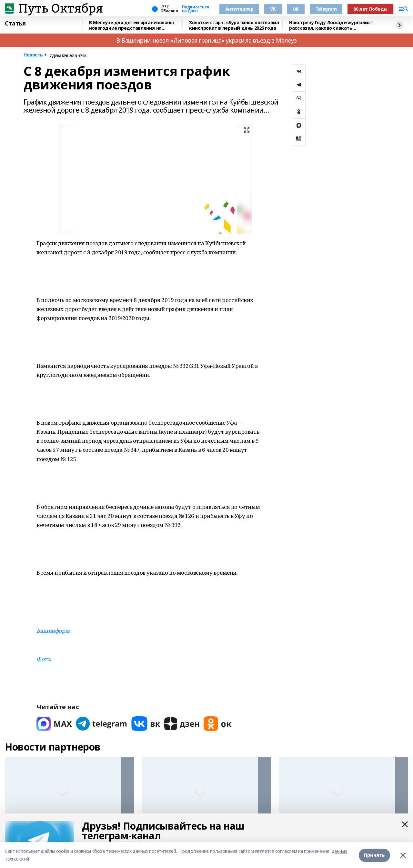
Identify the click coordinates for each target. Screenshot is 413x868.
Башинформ (53, 631)
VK (273, 9)
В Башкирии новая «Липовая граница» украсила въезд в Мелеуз (206, 40)
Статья (15, 24)
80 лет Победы (370, 9)
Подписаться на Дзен (196, 9)
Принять (374, 855)
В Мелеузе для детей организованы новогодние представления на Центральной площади (131, 25)
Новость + (35, 55)
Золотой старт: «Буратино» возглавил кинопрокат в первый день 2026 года (234, 25)
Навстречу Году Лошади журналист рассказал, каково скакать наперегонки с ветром (331, 25)
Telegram (326, 9)
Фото (43, 659)
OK (296, 9)
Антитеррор (239, 9)
